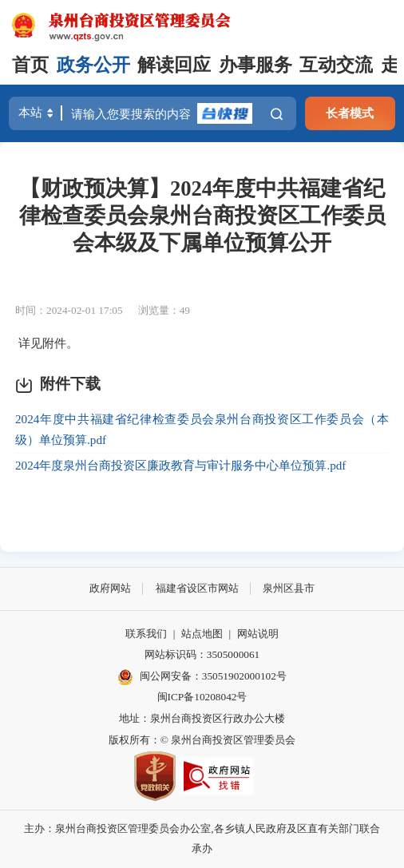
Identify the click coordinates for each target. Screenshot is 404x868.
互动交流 (336, 65)
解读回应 (174, 65)
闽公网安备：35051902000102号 (202, 677)
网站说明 (258, 634)
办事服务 (255, 65)
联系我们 (146, 634)
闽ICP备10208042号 (202, 697)
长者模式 (350, 113)
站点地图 (202, 634)
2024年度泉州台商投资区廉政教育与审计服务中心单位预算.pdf (180, 465)
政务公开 (93, 65)
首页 (30, 65)
